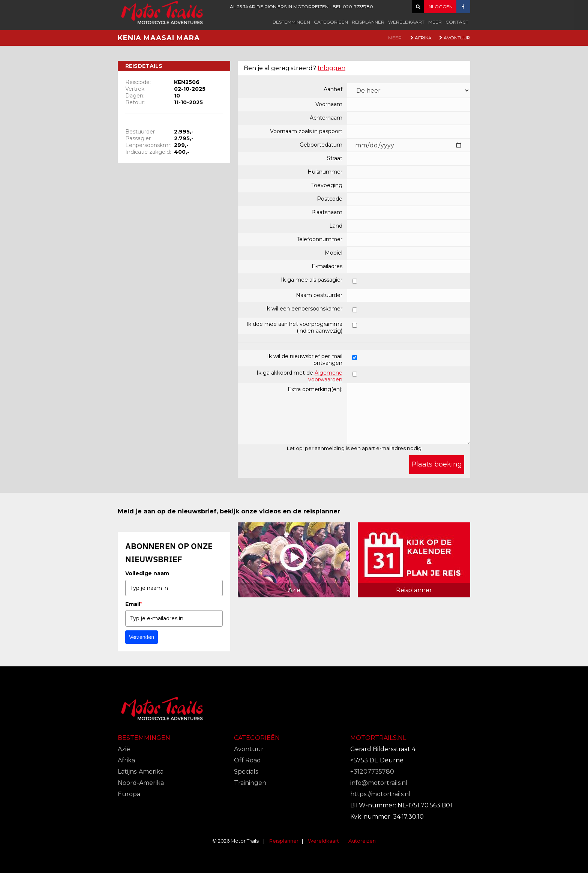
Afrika (421, 38)
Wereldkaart (406, 22)
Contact (457, 22)
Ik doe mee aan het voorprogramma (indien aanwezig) (294, 327)
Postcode (330, 199)
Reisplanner (368, 22)
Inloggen (331, 68)
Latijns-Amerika (141, 772)
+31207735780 (372, 772)
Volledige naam (147, 573)
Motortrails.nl (378, 738)
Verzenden (142, 637)
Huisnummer (325, 172)
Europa (129, 794)
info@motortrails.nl (379, 783)
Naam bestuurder (319, 295)
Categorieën (331, 22)
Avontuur (455, 38)
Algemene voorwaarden (325, 376)
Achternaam (326, 118)
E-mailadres (327, 266)
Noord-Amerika (141, 783)
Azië (124, 749)
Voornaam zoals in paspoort (306, 131)
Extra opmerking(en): (315, 389)
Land (336, 226)
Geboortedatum (321, 145)
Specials (246, 772)
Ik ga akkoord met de (299, 376)
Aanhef (333, 89)
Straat (335, 158)
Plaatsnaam (327, 212)
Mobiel (334, 253)
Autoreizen (362, 841)
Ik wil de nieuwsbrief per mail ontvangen (305, 360)
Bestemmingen (291, 22)
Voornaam (329, 104)
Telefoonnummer (319, 239)
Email (134, 604)
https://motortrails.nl (380, 794)
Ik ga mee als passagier (312, 280)
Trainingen (250, 783)
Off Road (247, 760)
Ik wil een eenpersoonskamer (304, 309)
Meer (435, 22)
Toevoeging (327, 185)
